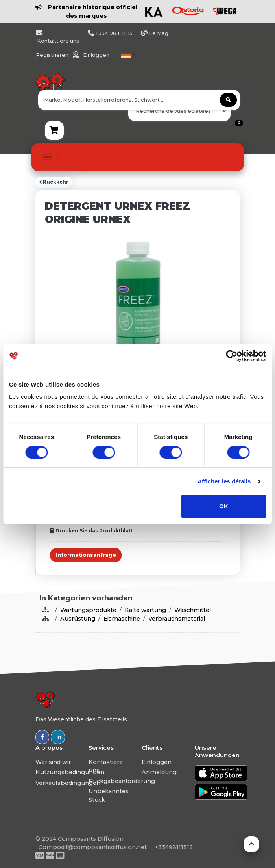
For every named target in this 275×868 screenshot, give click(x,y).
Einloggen (96, 55)
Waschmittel (193, 610)
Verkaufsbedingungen (68, 783)
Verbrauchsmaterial (177, 619)
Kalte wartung (145, 610)
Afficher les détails (224, 481)
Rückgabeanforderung (122, 781)
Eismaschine (122, 619)
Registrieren (53, 55)
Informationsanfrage (86, 555)
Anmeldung (159, 772)
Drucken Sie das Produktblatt (91, 531)
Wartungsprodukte (88, 610)
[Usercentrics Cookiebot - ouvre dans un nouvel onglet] (232, 356)
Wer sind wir (53, 762)
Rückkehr (54, 182)
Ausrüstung (78, 619)
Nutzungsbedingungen (70, 772)
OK (224, 506)
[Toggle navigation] (47, 157)
